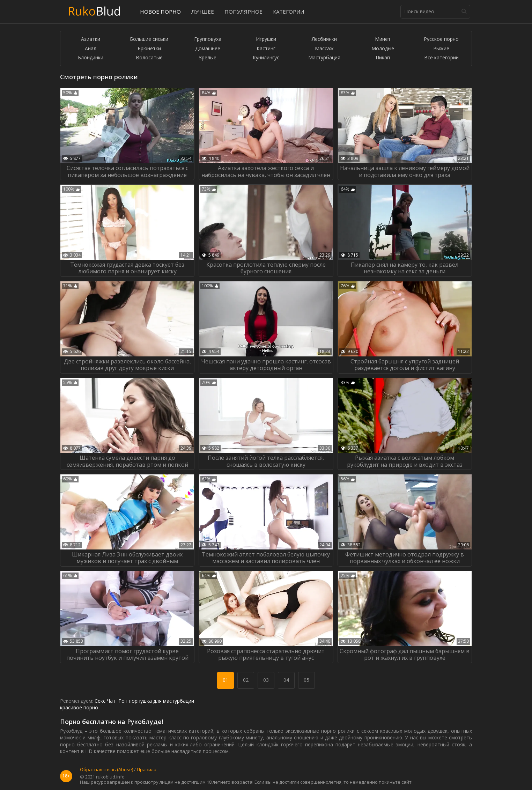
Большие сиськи (149, 39)
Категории (289, 12)
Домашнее (208, 49)
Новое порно (160, 12)
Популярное (243, 12)
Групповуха (208, 39)
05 (306, 680)
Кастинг (266, 49)
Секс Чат (105, 701)
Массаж (324, 49)
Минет (383, 39)
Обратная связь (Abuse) (106, 770)
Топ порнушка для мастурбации (156, 701)
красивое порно (79, 707)
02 (246, 680)
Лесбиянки (324, 39)
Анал (91, 49)
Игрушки (266, 39)
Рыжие (441, 49)
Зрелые (208, 58)
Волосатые (149, 58)
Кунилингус (266, 58)
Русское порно (441, 39)
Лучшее (203, 12)
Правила (147, 770)
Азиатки (91, 39)
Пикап (383, 58)
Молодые (383, 49)
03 (266, 680)
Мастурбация (324, 58)
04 (286, 680)
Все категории (441, 58)
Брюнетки (149, 49)
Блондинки (91, 58)
